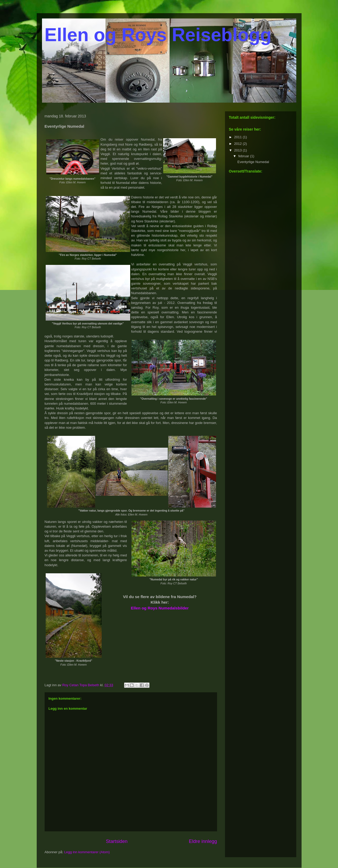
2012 (239, 144)
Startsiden (117, 841)
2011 (239, 137)
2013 (239, 150)
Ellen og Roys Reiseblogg (158, 35)
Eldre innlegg (203, 841)
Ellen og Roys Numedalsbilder (160, 608)
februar (244, 156)
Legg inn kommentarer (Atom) (87, 852)
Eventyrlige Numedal (253, 162)
